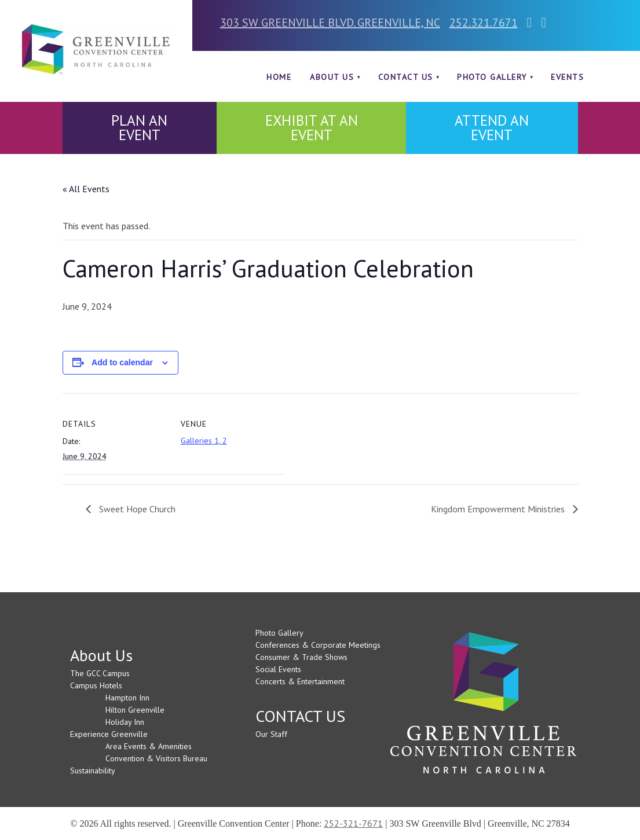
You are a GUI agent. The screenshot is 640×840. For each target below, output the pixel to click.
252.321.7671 (484, 23)
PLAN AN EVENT (139, 128)
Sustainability (93, 771)
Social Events (278, 669)
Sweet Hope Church (136, 509)
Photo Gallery (492, 77)
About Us (332, 77)
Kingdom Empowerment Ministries (499, 509)
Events (567, 77)
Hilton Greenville (135, 710)
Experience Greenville (109, 734)
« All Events (86, 189)
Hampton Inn (127, 698)
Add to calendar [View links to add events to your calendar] (122, 362)
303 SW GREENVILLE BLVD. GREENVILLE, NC (330, 23)
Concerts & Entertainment (300, 681)
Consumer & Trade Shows (301, 657)
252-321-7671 (353, 823)
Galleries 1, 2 (204, 441)
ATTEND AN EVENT (492, 128)
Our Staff (271, 734)
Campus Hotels (96, 685)
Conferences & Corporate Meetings (318, 645)
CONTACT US (406, 77)
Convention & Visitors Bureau (156, 758)
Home (279, 77)
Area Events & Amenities (149, 746)
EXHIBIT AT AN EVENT (312, 128)
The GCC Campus (100, 673)
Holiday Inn (125, 722)
